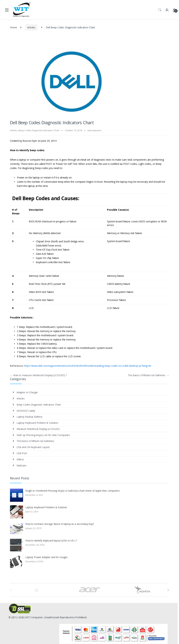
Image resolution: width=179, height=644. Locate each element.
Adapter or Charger (27, 392)
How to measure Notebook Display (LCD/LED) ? (38, 375)
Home (13, 27)
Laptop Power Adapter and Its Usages (46, 557)
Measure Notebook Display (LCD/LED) (38, 429)
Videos (20, 459)
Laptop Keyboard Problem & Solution (37, 423)
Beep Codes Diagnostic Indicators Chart (39, 130)
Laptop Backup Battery (29, 417)
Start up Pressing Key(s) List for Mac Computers (43, 435)
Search (160, 10)
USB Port (22, 453)
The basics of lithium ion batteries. (36, 441)
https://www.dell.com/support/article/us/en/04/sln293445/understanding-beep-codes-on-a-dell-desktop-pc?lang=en (88, 366)
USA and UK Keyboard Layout (33, 447)
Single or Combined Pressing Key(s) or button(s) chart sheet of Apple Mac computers (73, 491)
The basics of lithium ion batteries (148, 375)
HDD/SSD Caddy (26, 411)
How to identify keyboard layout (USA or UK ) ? (51, 541)
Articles (31, 27)
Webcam (22, 465)
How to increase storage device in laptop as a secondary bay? (60, 524)
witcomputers (94, 130)
